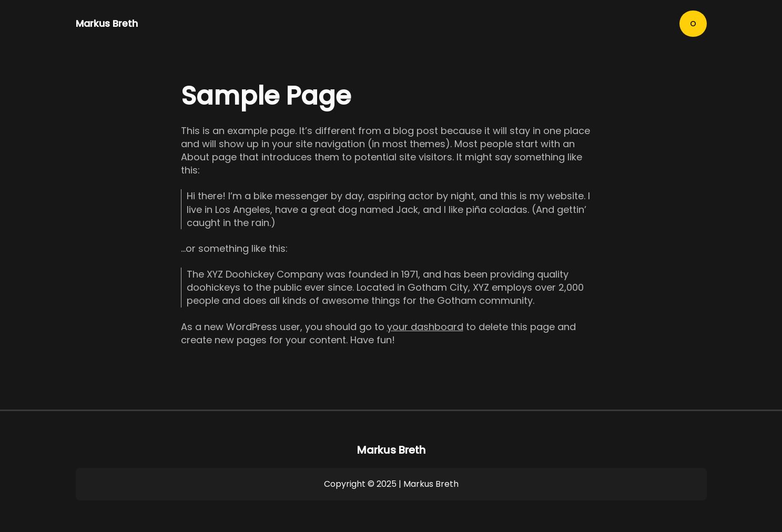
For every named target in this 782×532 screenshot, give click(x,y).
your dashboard (425, 327)
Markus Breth (107, 23)
